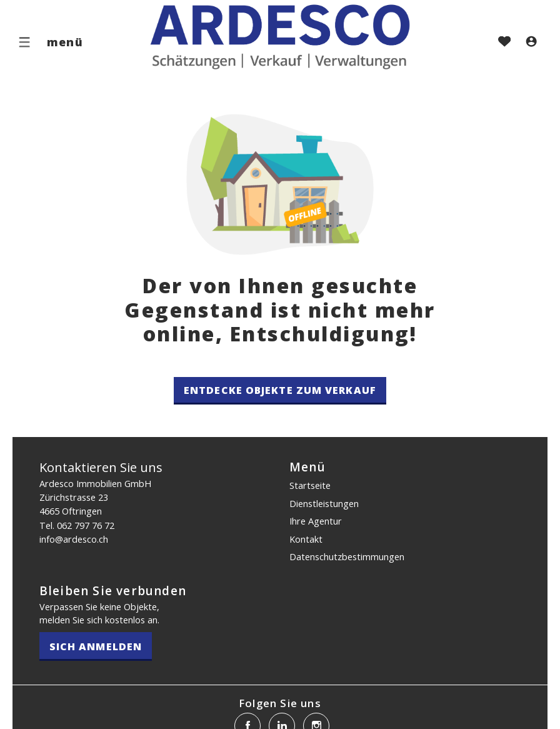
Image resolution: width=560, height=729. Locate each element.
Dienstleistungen (324, 503)
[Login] (531, 43)
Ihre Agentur (316, 521)
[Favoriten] (504, 43)
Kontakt (306, 539)
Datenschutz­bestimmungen (347, 556)
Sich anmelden (96, 646)
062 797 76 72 (86, 525)
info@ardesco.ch (74, 539)
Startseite (310, 485)
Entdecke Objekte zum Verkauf (280, 390)
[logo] (280, 38)
